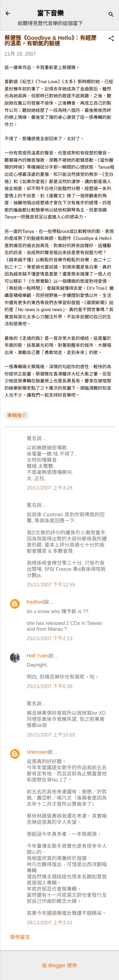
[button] (111, 39)
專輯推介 (17, 416)
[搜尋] (111, 15)
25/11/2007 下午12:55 (51, 585)
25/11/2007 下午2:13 (50, 638)
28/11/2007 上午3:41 (50, 923)
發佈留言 (20, 937)
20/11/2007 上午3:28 (50, 488)
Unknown (37, 752)
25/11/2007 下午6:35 (50, 686)
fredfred (35, 602)
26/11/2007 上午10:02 (51, 735)
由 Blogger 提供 (59, 966)
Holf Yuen (38, 656)
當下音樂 (50, 13)
